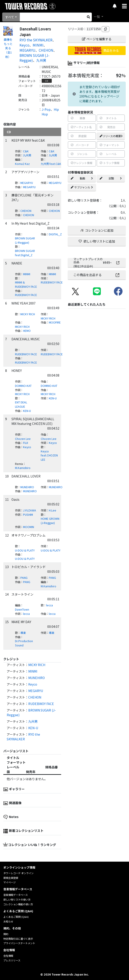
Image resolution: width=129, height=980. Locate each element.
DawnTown (22, 609)
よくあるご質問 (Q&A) (16, 917)
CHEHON (46, 50)
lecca (49, 605)
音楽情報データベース (16, 895)
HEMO (27, 331)
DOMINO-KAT (23, 386)
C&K (26, 151)
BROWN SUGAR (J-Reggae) (25, 240)
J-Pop (46, 109)
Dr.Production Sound (24, 643)
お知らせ (8, 921)
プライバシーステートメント (19, 943)
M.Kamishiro (23, 468)
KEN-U (53, 398)
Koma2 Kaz (22, 164)
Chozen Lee (23, 439)
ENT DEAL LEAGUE (21, 404)
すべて (10, 17)
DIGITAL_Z (55, 234)
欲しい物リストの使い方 (17, 899)
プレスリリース (12, 960)
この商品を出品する (97, 275)
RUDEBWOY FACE (52, 282)
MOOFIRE (55, 322)
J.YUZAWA (30, 510)
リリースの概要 (111, 136)
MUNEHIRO (27, 487)
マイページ (10, 882)
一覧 (97, 17)
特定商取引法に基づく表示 (18, 939)
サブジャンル (82, 187)
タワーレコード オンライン (18, 873)
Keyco (24, 45)
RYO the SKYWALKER (36, 40)
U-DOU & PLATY (25, 550)
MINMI (38, 45)
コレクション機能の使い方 (18, 904)
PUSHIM (28, 515)
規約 (6, 934)
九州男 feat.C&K (51, 164)
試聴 (111, 178)
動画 (82, 178)
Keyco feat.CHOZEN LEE (49, 455)
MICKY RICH (28, 314)
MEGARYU (27, 50)
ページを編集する (97, 39)
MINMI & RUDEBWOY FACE (26, 284)
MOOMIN (29, 527)
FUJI (26, 443)
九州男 (41, 60)
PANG (24, 578)
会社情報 (8, 956)
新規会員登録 (11, 878)
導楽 (23, 633)
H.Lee (53, 510)
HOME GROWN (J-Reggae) (50, 521)
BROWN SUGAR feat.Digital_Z (25, 253)
